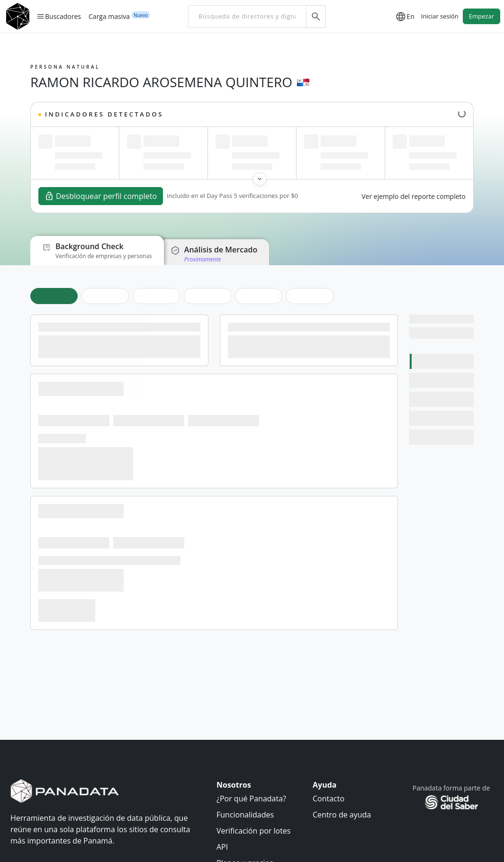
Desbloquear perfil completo (101, 196)
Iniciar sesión (440, 16)
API (222, 847)
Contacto (328, 799)
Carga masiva (109, 16)
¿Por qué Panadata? (251, 799)
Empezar (481, 16)
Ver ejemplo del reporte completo (414, 196)
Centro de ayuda (342, 815)
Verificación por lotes (253, 831)
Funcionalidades (245, 815)
